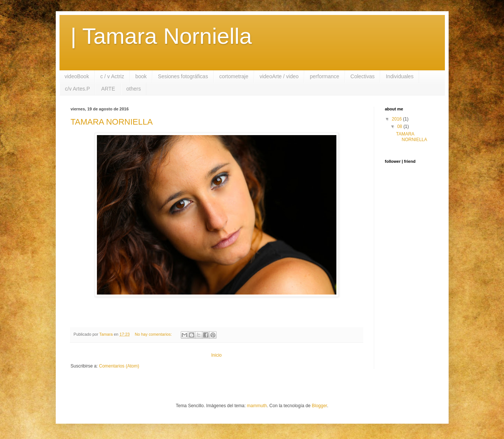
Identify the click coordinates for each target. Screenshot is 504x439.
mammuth (257, 406)
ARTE (108, 89)
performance (325, 76)
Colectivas (363, 76)
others (134, 89)
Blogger (319, 406)
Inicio (216, 355)
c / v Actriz (112, 76)
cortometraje (234, 76)
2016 (397, 119)
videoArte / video (279, 76)
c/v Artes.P (78, 89)
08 (400, 126)
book (141, 76)
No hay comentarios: (154, 334)
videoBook (77, 76)
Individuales (400, 76)
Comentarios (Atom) (119, 366)
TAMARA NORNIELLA (112, 122)
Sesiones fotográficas (183, 76)
